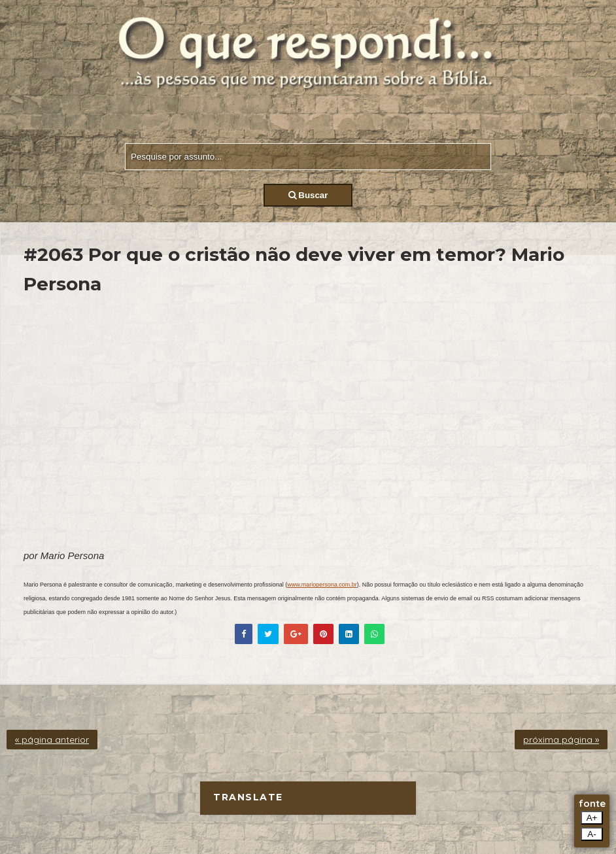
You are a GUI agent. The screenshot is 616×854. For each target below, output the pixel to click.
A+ (592, 818)
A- (591, 834)
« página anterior (52, 740)
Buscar (308, 195)
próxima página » (561, 740)
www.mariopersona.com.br (322, 585)
